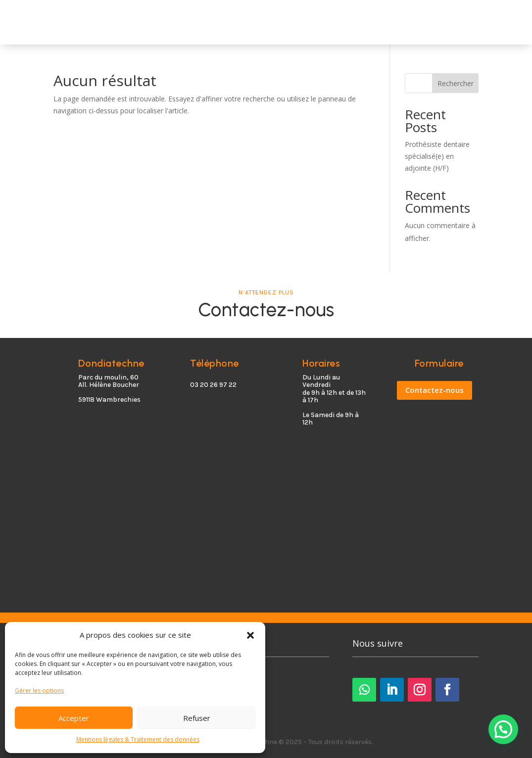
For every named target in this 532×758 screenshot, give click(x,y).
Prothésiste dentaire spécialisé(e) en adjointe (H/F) (437, 156)
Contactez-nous (435, 390)
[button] (250, 635)
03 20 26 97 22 (213, 385)
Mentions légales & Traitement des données (138, 739)
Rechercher (456, 83)
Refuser (197, 718)
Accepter (74, 718)
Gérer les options (39, 690)
